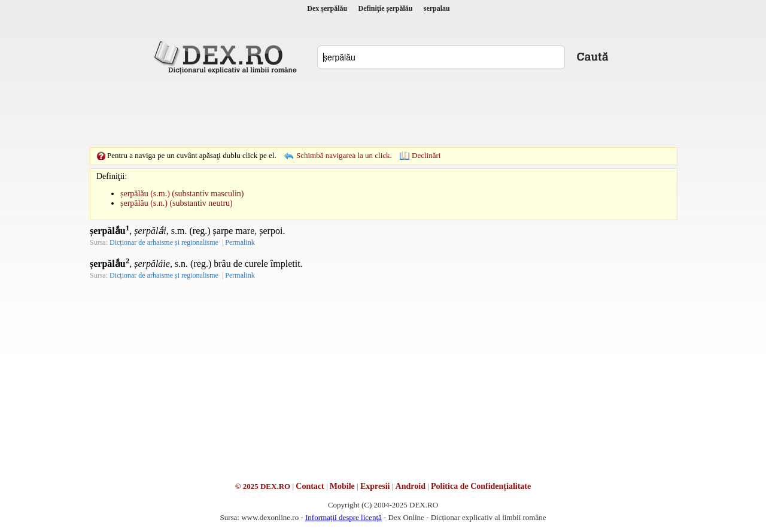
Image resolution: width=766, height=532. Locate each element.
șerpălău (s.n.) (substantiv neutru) (177, 203)
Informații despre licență (344, 517)
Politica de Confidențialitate (481, 486)
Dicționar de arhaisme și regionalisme (164, 242)
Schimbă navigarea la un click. (344, 155)
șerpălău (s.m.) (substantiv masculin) (182, 194)
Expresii (375, 486)
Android (411, 486)
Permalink (240, 242)
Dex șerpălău (327, 8)
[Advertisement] (383, 111)
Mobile (342, 486)
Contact (310, 486)
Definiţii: (112, 176)
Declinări (426, 155)
